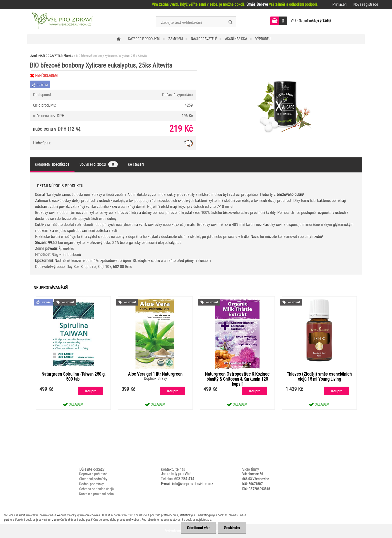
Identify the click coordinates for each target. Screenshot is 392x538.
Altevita (68, 56)
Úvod (33, 56)
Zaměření (176, 39)
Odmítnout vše (198, 528)
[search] (230, 22)
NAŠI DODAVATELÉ (204, 39)
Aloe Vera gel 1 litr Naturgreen (155, 374)
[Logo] (62, 22)
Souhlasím (232, 528)
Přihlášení (340, 4)
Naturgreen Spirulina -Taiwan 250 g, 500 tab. (73, 377)
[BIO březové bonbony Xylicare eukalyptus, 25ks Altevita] (285, 70)
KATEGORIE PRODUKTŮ (144, 39)
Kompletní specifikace (52, 164)
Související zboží (99, 164)
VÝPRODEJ (263, 39)
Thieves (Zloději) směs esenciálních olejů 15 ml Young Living (319, 377)
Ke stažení (136, 164)
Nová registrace (366, 4)
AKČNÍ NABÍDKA (236, 39)
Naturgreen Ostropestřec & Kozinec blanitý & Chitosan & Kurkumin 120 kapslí (237, 379)
